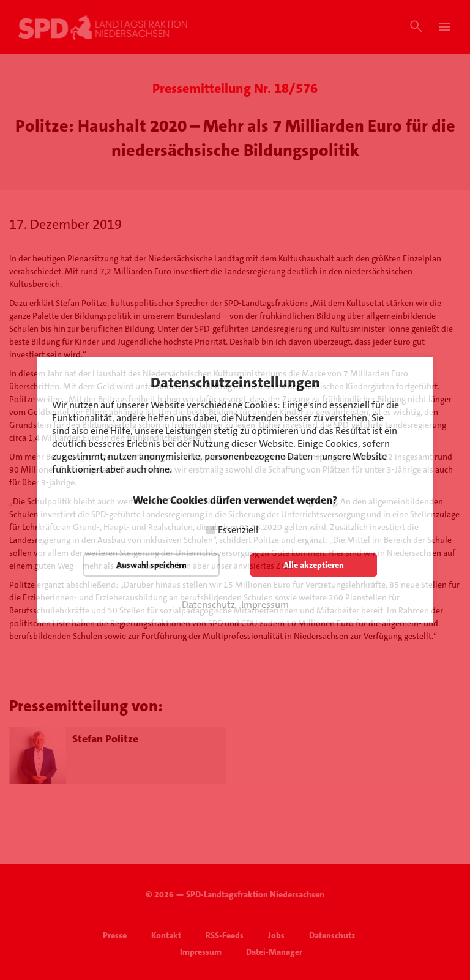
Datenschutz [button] (208, 605)
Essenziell (238, 530)
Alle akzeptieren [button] (314, 565)
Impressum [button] (265, 605)
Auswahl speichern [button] (151, 565)
